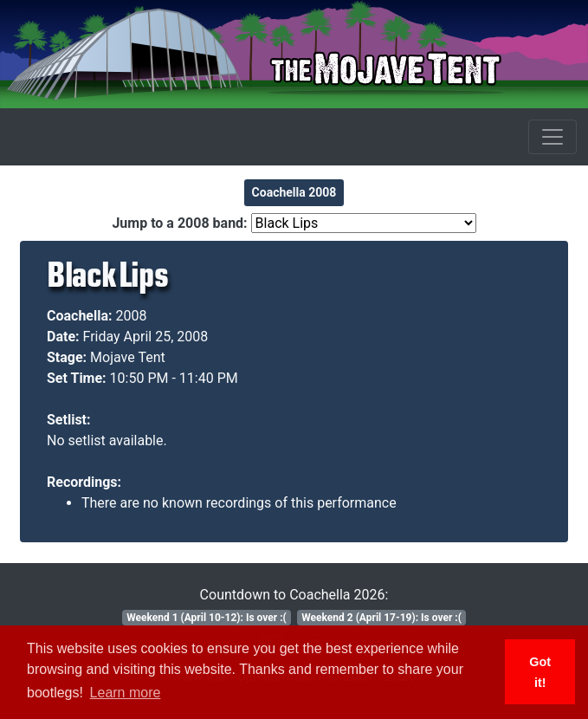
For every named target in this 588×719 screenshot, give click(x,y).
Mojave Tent (128, 357)
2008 (132, 316)
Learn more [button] (126, 693)
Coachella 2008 (294, 192)
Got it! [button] (540, 672)
